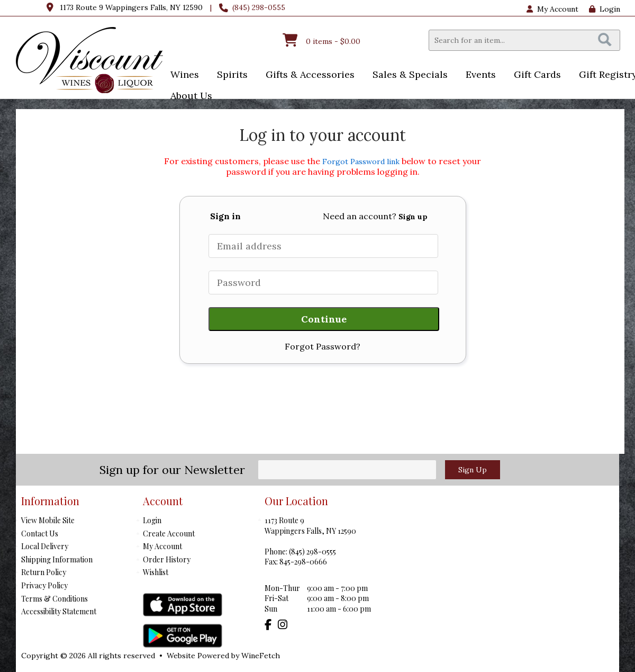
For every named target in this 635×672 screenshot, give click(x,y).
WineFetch (261, 656)
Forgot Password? (323, 346)
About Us (188, 97)
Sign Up (473, 470)
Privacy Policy (44, 585)
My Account (162, 546)
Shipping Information (57, 559)
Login (605, 9)
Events (477, 75)
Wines (181, 75)
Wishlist (156, 572)
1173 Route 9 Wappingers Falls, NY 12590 (131, 7)
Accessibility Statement (59, 611)
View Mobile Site (48, 520)
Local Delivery (45, 546)
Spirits (229, 75)
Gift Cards (537, 74)
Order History (167, 559)
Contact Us (40, 534)
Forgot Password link (361, 162)
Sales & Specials (407, 75)
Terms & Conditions (55, 599)
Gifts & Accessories (307, 75)
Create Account (169, 534)
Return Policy (44, 572)
